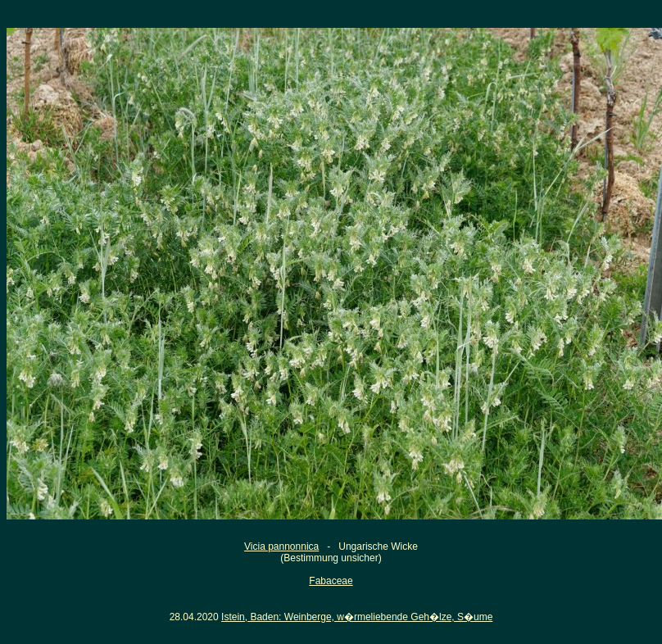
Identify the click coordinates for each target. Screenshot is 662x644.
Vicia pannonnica (281, 546)
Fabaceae (331, 581)
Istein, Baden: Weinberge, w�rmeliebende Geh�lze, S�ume (357, 617)
